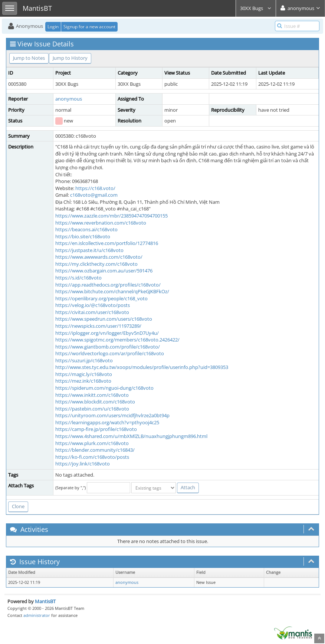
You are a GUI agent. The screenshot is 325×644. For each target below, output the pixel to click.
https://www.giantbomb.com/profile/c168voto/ (108, 347)
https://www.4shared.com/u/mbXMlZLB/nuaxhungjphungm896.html (131, 436)
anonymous (69, 99)
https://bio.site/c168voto (83, 236)
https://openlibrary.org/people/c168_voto (101, 298)
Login (53, 27)
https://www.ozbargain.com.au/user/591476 (104, 271)
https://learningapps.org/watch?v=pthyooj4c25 (107, 422)
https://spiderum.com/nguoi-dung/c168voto (104, 388)
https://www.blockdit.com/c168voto (95, 402)
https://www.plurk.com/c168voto (92, 443)
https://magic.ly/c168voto (84, 374)
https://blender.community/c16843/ (95, 450)
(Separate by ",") (70, 488)
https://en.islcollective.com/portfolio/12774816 (107, 243)
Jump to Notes (29, 58)
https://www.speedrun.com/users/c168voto (104, 319)
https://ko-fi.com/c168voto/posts (92, 457)
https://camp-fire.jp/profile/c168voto (96, 429)
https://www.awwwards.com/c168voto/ (99, 257)
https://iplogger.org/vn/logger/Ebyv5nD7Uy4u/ (107, 333)
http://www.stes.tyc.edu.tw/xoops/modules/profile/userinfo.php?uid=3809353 (142, 367)
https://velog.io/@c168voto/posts (93, 305)
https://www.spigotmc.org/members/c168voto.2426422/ (117, 340)
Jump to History (70, 58)
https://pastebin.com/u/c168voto (92, 409)
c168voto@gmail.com (94, 195)
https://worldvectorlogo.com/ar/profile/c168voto (110, 353)
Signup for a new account (89, 27)
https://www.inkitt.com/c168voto (92, 395)
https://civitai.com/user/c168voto (92, 312)
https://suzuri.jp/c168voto (84, 360)
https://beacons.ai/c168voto (86, 229)
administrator (37, 615)
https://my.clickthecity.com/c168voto (96, 264)
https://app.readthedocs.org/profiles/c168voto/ (108, 285)
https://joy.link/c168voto (83, 464)
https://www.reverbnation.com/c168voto (101, 223)
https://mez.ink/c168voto (83, 381)
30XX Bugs (256, 8)
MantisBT (45, 601)
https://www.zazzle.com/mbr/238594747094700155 (111, 216)
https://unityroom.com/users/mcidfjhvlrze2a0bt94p (112, 415)
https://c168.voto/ (95, 188)
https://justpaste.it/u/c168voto (89, 250)
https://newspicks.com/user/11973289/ (98, 326)
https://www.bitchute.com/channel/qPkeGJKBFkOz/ (112, 291)
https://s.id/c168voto (78, 278)
